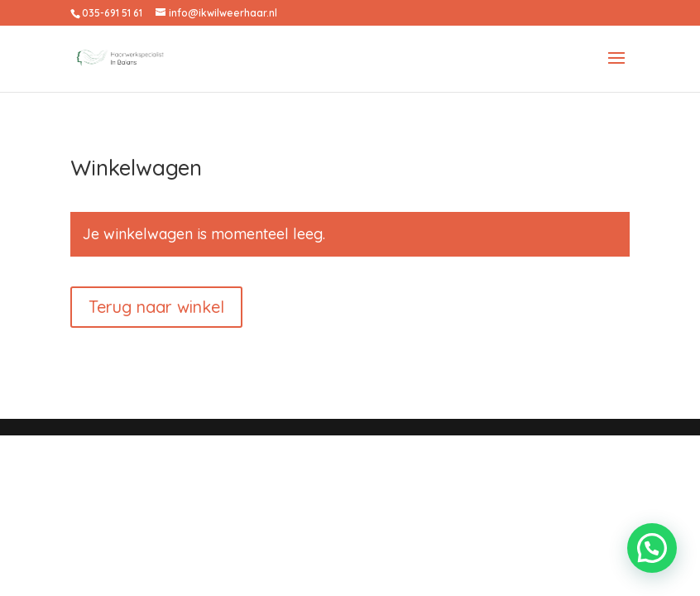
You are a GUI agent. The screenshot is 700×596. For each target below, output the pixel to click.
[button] (652, 548)
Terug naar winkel (156, 307)
